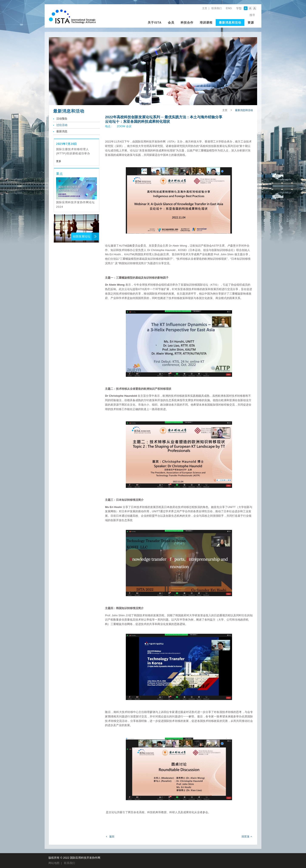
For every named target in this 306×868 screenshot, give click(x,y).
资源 (251, 23)
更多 (59, 161)
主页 (205, 8)
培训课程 (206, 23)
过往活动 (62, 125)
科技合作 (187, 23)
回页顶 (245, 837)
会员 (171, 23)
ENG (229, 8)
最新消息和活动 (230, 23)
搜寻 (252, 15)
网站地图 (54, 863)
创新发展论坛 (81, 236)
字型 (239, 8)
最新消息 (62, 131)
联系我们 (217, 8)
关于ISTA (155, 23)
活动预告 (62, 119)
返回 (112, 837)
